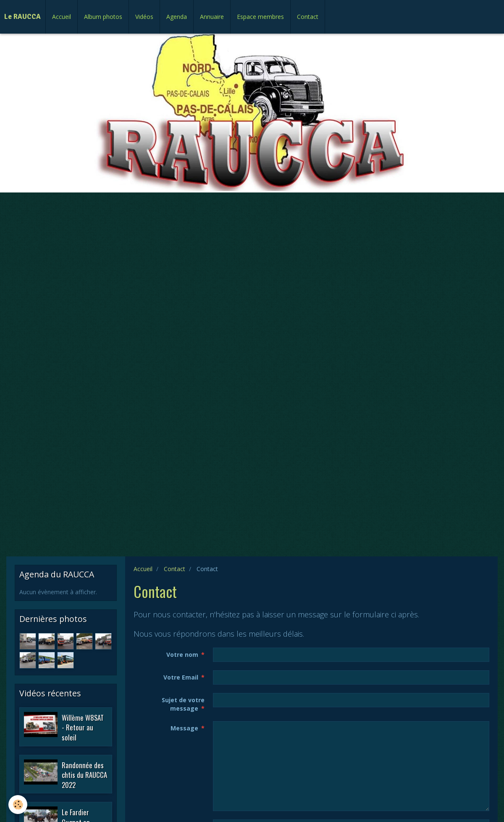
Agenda (177, 17)
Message (184, 728)
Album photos (103, 17)
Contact (308, 17)
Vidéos (144, 17)
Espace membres (260, 17)
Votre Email (181, 677)
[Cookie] (18, 805)
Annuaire (212, 17)
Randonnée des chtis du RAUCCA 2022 (84, 775)
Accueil (62, 17)
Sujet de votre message (183, 704)
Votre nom (182, 655)
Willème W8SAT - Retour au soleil (83, 727)
